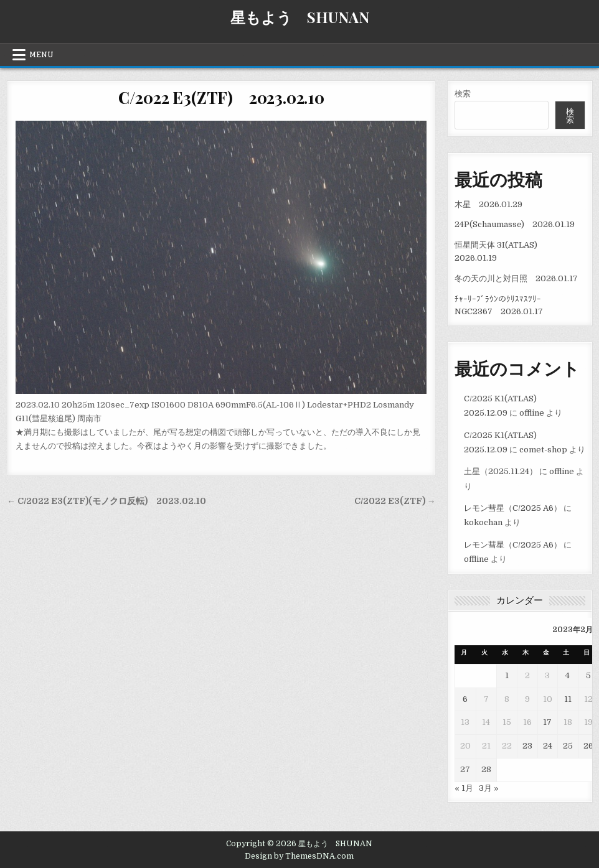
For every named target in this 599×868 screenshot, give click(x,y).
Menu (41, 55)
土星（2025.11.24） (501, 471)
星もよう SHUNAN (300, 17)
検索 (463, 94)
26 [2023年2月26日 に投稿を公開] (588, 746)
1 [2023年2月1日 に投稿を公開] (507, 675)
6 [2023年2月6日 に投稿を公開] (465, 699)
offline (532, 413)
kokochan (483, 522)
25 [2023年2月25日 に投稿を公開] (568, 746)
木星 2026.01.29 (488, 204)
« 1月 (464, 788)
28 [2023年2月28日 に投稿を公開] (486, 769)
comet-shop (543, 450)
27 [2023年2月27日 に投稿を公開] (465, 769)
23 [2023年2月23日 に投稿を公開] (527, 746)
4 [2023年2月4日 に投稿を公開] (568, 675)
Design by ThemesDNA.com (299, 856)
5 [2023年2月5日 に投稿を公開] (588, 675)
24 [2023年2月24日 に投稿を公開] (548, 746)
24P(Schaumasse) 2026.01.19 (515, 224)
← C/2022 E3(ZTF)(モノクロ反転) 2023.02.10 (106, 501)
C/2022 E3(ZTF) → (395, 501)
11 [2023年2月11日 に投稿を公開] (568, 699)
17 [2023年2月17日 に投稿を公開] (547, 722)
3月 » (489, 788)
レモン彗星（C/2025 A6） (513, 508)
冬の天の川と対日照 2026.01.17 (516, 278)
